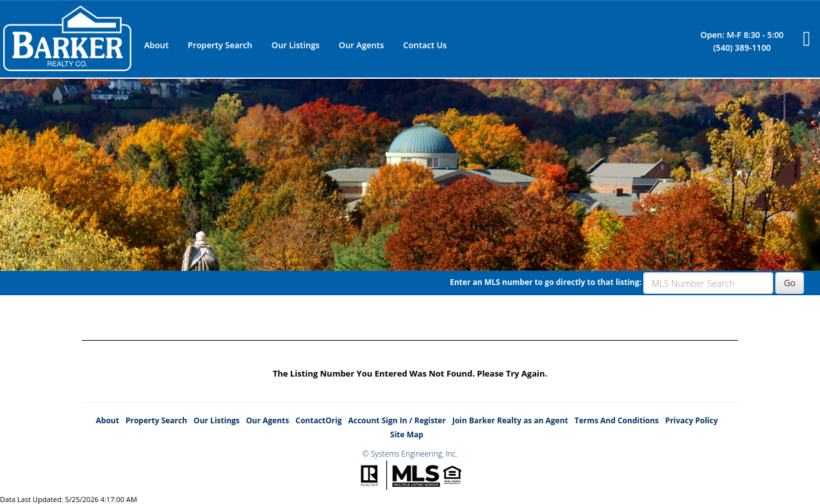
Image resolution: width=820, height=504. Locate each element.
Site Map (407, 435)
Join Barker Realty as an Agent (510, 420)
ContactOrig (318, 420)
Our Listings (296, 45)
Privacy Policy (691, 420)
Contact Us (425, 45)
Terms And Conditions (617, 420)
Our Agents (362, 45)
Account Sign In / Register (397, 420)
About (156, 45)
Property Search (220, 45)
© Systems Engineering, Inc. (410, 454)
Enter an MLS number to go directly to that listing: (545, 282)
